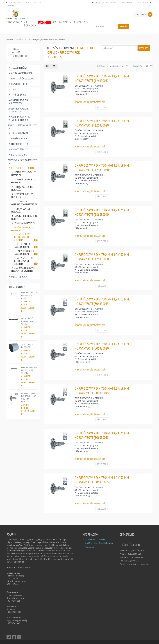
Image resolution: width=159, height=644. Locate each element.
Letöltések (81, 22)
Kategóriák (63, 22)
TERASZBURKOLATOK (18, 133)
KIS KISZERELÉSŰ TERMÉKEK (21, 168)
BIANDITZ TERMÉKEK (18, 149)
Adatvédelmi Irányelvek (96, 539)
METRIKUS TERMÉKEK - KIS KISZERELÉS (24, 174)
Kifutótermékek (30, 24)
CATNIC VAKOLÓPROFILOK (20, 73)
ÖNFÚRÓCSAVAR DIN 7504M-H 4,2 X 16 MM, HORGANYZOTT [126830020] (102, 123)
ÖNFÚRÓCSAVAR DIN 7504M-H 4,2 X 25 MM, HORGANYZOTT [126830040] (102, 212)
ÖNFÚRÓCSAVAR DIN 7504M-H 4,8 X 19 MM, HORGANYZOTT (29, 397)
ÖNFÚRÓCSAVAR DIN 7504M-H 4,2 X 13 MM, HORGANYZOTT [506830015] (102, 301)
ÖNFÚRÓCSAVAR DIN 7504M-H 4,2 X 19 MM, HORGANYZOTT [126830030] (102, 168)
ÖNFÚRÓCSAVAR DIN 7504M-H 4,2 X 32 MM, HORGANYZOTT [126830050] (102, 257)
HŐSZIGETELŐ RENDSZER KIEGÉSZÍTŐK (18, 102)
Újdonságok (14, 22)
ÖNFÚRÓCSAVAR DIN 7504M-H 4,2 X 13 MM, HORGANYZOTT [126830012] (102, 78)
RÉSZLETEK (102, 107)
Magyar (12, 5)
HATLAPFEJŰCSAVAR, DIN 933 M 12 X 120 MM (31, 370)
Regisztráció (127, 3)
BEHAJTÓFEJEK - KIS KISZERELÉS (21, 210)
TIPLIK (12, 89)
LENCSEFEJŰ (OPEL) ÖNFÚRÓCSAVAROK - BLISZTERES (46, 39)
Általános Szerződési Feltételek (99, 543)
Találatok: (138, 66)
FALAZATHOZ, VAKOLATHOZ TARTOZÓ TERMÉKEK (19, 118)
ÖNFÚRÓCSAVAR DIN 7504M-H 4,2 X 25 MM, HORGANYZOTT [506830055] (102, 435)
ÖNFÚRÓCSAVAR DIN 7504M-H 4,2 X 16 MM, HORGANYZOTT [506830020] (102, 346)
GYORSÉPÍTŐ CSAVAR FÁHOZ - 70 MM (29, 321)
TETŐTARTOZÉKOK (17, 95)
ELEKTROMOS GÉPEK (18, 144)
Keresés (124, 26)
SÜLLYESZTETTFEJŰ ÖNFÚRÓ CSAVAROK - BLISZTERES (26, 261)
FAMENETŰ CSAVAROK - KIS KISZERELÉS (24, 181)
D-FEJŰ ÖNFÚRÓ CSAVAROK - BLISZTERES (26, 245)
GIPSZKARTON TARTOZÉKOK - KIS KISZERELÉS (24, 217)
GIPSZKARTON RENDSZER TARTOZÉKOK (18, 110)
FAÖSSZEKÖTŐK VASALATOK (21, 79)
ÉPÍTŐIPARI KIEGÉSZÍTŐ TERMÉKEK (22, 160)
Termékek (20, 39)
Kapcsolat (89, 547)
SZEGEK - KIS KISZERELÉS (23, 223)
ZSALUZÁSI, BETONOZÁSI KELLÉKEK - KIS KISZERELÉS (23, 269)
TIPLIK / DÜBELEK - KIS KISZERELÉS (22, 188)
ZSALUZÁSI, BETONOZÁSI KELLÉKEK (22, 125)
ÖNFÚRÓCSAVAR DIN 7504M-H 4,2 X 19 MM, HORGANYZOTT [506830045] (102, 391)
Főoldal (10, 39)
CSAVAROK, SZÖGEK (17, 84)
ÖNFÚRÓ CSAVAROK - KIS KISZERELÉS (23, 229)
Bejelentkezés (144, 3)
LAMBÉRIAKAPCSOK (18, 139)
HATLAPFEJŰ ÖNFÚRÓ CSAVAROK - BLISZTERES (26, 252)
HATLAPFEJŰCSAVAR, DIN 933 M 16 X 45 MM (31, 295)
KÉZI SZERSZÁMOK (17, 155)
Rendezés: (102, 66)
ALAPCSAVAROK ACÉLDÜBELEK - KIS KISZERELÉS (24, 203)
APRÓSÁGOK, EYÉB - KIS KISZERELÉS (22, 196)
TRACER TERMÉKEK (17, 68)
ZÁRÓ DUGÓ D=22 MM (27, 346)
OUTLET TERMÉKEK (18, 277)
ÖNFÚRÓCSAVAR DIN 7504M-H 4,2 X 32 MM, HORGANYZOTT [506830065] (102, 480)
